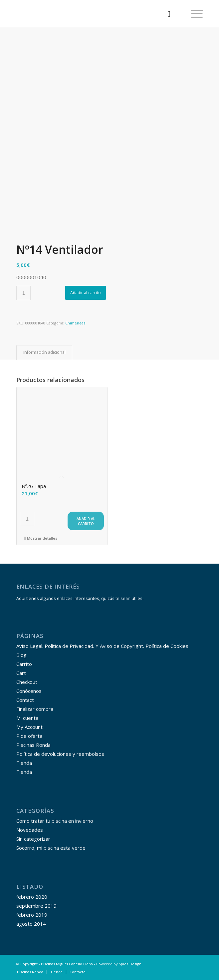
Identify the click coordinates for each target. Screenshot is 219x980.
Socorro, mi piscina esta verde (51, 848)
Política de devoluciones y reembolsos (60, 754)
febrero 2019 (32, 915)
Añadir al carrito (86, 293)
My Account (29, 727)
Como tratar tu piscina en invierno (55, 821)
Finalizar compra (35, 709)
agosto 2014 (31, 924)
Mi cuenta (27, 718)
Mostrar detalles (41, 538)
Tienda (24, 763)
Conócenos (29, 691)
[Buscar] (166, 14)
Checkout (27, 682)
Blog (21, 655)
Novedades (30, 830)
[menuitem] (166, 14)
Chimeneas (75, 323)
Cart (21, 673)
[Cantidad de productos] (23, 293)
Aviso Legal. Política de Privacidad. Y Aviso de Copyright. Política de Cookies (102, 646)
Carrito (24, 664)
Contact (25, 700)
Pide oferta (29, 736)
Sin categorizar (33, 839)
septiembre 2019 (36, 906)
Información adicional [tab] (44, 352)
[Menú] (194, 14)
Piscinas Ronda (33, 745)
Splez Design (130, 964)
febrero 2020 (32, 897)
